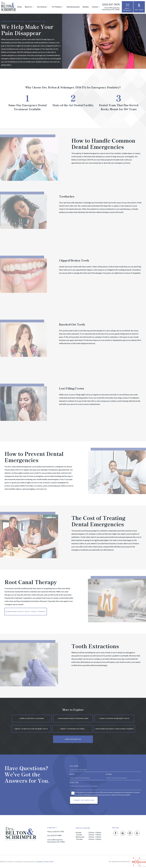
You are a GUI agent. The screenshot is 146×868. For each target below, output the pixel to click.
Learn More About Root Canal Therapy (26, 612)
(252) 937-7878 (111, 4)
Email (72, 774)
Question (74, 783)
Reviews (86, 7)
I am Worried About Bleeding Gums (73, 718)
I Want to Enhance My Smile (72, 729)
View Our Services (73, 739)
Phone (109, 774)
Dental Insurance (73, 7)
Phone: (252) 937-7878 (56, 832)
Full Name (74, 766)
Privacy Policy (49, 862)
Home (20, 7)
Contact (96, 7)
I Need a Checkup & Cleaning (32, 718)
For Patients (58, 7)
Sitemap (40, 862)
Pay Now (139, 7)
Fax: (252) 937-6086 (54, 835)
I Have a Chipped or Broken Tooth (114, 718)
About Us (29, 7)
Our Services (43, 7)
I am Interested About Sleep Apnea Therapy (114, 729)
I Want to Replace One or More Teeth (31, 729)
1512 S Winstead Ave (111, 9)
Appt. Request (128, 7)
